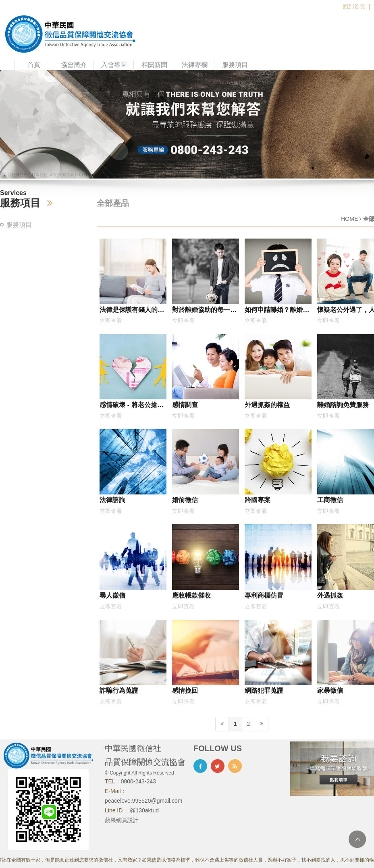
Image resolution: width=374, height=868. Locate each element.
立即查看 (111, 321)
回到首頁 (354, 6)
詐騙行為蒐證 (119, 690)
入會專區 (114, 65)
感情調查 (185, 405)
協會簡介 (74, 65)
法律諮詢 (112, 500)
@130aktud (144, 810)
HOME (349, 219)
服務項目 (235, 65)
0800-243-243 (138, 781)
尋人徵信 (112, 595)
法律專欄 (195, 65)
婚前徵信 (185, 500)
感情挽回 (185, 690)
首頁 (34, 65)
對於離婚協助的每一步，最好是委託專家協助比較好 (204, 311)
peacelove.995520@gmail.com (143, 801)
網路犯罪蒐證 (264, 690)
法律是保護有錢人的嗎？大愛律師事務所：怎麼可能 (132, 311)
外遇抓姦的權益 (267, 405)
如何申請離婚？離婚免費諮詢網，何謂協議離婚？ (277, 311)
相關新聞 (154, 65)
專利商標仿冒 (264, 595)
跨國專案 (258, 500)
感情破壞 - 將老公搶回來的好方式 (132, 406)
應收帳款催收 (191, 595)
